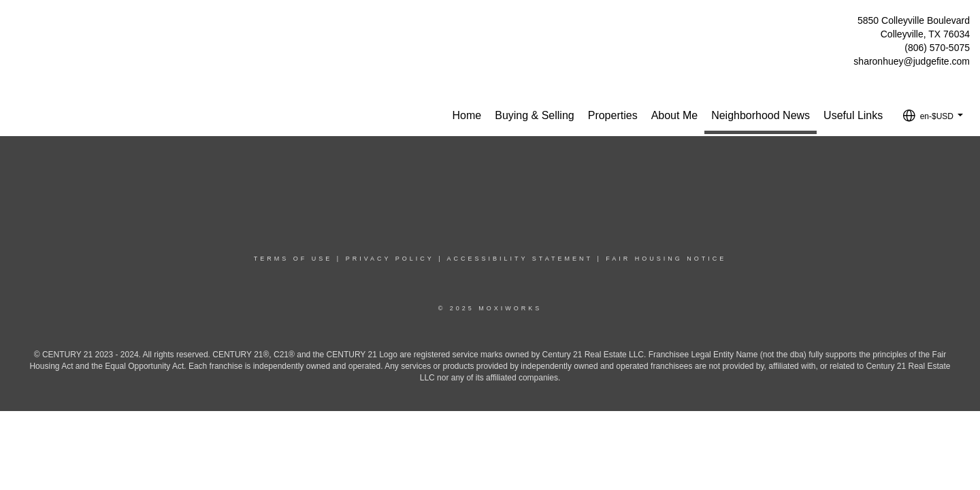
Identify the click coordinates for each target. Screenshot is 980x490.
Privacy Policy (390, 259)
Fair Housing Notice (666, 259)
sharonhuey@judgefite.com (912, 61)
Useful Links (853, 115)
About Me (674, 115)
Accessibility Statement (520, 259)
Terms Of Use (293, 259)
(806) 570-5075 (937, 48)
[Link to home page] (14, 24)
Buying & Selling (535, 115)
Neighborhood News (761, 115)
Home (467, 115)
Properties (613, 115)
